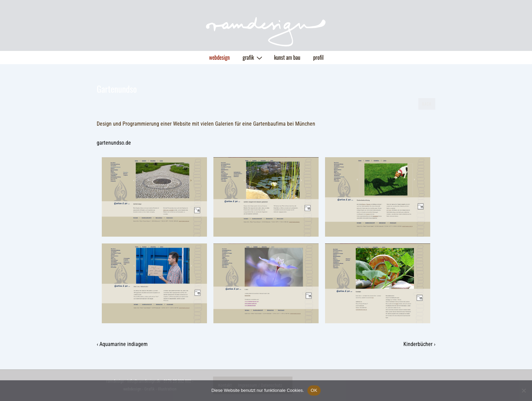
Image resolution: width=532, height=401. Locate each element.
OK (314, 390)
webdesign (219, 57)
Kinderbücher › (419, 344)
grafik (253, 57)
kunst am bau (287, 57)
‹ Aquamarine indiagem (122, 344)
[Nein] (524, 390)
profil (318, 57)
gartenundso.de (114, 143)
